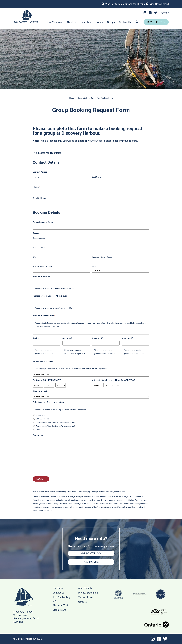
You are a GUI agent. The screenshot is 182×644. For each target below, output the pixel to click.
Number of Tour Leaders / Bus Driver (50, 296)
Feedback (58, 588)
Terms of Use (85, 597)
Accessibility (85, 588)
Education (86, 22)
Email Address (40, 198)
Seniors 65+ (68, 338)
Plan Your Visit (55, 22)
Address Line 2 (39, 248)
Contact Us (125, 22)
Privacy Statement (88, 593)
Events (99, 22)
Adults (36, 338)
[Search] (137, 22)
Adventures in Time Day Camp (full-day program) (55, 426)
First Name (37, 177)
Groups (111, 22)
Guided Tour (41, 415)
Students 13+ (98, 338)
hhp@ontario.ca (45, 510)
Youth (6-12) (127, 338)
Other (38, 430)
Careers (82, 602)
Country (95, 266)
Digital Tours (59, 610)
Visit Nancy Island (159, 4)
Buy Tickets (155, 22)
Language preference (43, 361)
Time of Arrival (40, 391)
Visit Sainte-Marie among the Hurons (125, 4)
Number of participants (44, 316)
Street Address (39, 238)
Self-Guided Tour (43, 419)
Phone (36, 187)
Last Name (97, 177)
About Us (72, 22)
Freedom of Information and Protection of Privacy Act (107, 504)
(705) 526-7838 (91, 562)
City (34, 257)
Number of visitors (42, 277)
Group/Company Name (44, 222)
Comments (38, 435)
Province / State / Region (102, 257)
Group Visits (83, 98)
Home (72, 98)
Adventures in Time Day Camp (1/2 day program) (55, 422)
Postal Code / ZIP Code (42, 266)
